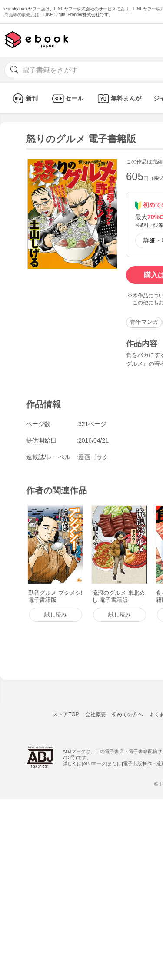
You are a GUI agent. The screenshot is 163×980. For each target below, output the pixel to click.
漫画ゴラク (93, 457)
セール (67, 98)
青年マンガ (144, 322)
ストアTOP (66, 714)
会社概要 (96, 714)
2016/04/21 (93, 440)
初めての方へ (127, 714)
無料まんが (118, 98)
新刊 (24, 98)
